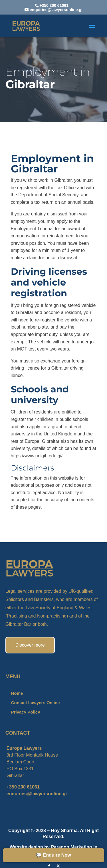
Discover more (30, 645)
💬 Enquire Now (53, 855)
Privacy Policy (26, 712)
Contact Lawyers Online (36, 703)
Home (17, 693)
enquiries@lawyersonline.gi (37, 794)
